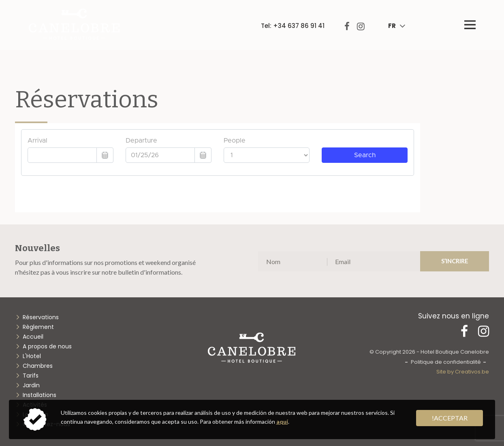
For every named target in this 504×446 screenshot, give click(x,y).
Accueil (33, 337)
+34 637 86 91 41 (299, 26)
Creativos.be (472, 372)
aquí (282, 421)
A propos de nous (47, 346)
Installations (40, 395)
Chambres (38, 366)
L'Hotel (32, 356)
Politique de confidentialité (446, 362)
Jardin (31, 385)
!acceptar (450, 418)
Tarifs (31, 376)
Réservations (41, 317)
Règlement (38, 327)
